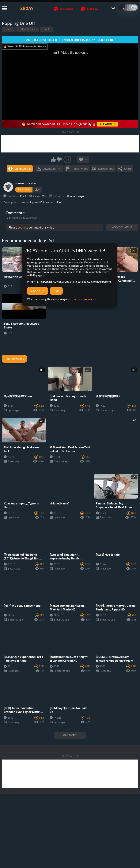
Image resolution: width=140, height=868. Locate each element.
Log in (21, 227)
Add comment (122, 227)
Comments (15, 213)
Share (128, 169)
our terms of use (83, 299)
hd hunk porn (28, 29)
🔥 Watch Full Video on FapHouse (25, 46)
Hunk (9, 29)
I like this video (53, 159)
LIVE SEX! (90, 9)
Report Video (80, 169)
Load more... (70, 735)
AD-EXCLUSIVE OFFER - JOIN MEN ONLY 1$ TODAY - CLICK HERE (70, 40)
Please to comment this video (32, 227)
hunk (47, 29)
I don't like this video (59, 159)
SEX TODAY (63, 9)
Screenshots (106, 169)
